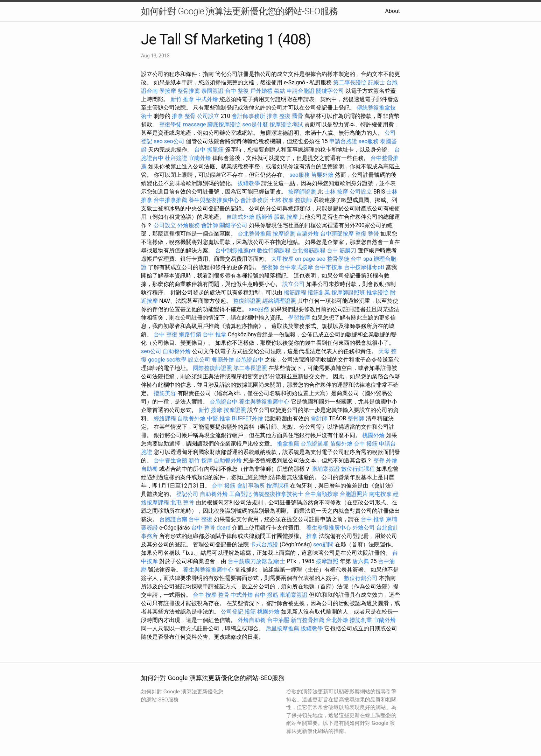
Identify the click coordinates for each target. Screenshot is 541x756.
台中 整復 (237, 91)
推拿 (312, 536)
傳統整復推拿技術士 (278, 494)
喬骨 (297, 116)
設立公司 (294, 284)
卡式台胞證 (264, 544)
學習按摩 (299, 318)
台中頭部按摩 (337, 234)
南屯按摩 (380, 494)
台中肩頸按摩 (322, 494)
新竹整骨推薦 (308, 620)
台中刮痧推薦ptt (235, 250)
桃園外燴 (373, 435)
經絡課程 (165, 418)
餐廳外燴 (223, 360)
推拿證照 (378, 292)
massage (194, 124)
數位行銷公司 (361, 578)
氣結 (280, 91)
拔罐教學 (249, 183)
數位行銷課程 (274, 250)
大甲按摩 (282, 259)
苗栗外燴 (322, 175)
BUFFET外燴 (248, 418)
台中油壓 (278, 620)
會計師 (210, 225)
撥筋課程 (295, 292)
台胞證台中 (250, 360)
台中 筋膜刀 (342, 250)
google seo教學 (167, 360)
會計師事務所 (248, 116)
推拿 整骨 (184, 116)
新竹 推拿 (182, 99)
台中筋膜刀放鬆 (247, 561)
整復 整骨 (367, 234)
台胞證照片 (354, 494)
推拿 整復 (279, 116)
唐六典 (361, 561)
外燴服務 (189, 225)
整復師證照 (247, 301)
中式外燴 (207, 99)
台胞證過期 (315, 444)
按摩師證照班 (348, 292)
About (392, 11)
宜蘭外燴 (200, 158)
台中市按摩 (329, 267)
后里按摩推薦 (282, 628)
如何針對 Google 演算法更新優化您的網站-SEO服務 (239, 11)
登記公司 (187, 494)
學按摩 (168, 91)
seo (158, 141)
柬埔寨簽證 (326, 469)
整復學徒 (170, 124)
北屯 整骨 (182, 502)
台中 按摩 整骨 (211, 595)
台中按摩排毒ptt (364, 267)
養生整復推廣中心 (329, 528)
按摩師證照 (302, 192)
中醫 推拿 (219, 418)
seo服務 (369, 141)
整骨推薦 (189, 91)
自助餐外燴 (177, 351)
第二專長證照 (350, 82)
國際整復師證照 (212, 368)
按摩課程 (277, 486)
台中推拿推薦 (170, 200)
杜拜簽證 (176, 158)
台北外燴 (337, 620)
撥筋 (250, 612)
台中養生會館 (170, 460)
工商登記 (240, 494)
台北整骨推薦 (254, 234)
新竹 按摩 (210, 410)
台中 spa (361, 259)
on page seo (310, 259)
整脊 (379, 460)
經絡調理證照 (279, 301)
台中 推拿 (215, 334)
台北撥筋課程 (309, 250)
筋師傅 (264, 217)
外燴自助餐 (252, 620)
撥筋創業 (319, 292)
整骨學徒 (338, 259)
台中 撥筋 (366, 444)
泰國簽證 (212, 91)
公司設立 (208, 116)
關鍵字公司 (330, 91)
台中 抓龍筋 (209, 150)
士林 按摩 (336, 192)
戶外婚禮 (261, 91)
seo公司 (174, 141)
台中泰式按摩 (296, 267)
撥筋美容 (165, 393)
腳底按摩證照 (224, 124)
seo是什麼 (255, 124)
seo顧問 (323, 544)
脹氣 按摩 (286, 217)
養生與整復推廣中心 (214, 200)
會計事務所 (254, 200)
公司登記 (232, 612)
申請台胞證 (301, 91)
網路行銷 (190, 334)
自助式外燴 (240, 217)
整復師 (303, 200)
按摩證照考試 (286, 124)
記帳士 (377, 82)
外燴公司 (364, 528)
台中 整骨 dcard (211, 528)
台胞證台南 (173, 519)
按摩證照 (284, 234)
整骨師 (356, 418)
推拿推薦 (288, 444)
